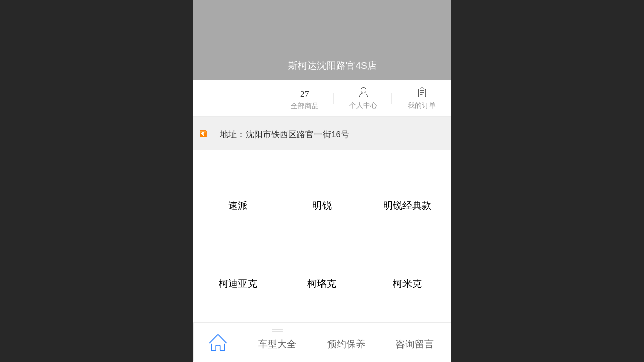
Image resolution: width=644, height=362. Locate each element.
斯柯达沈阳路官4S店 (332, 66)
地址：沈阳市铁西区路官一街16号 (286, 134)
